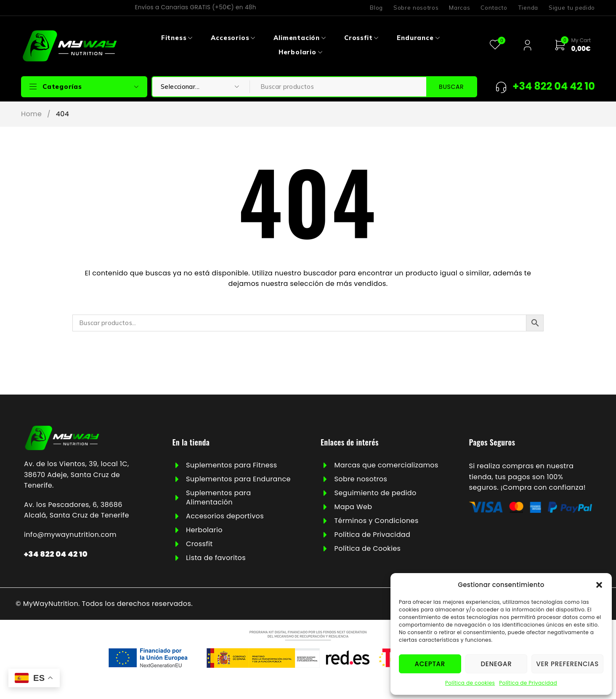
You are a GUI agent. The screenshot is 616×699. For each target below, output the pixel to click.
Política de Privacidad (528, 683)
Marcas (459, 8)
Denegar (496, 664)
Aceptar (430, 664)
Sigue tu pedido (572, 8)
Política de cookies (470, 683)
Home (31, 114)
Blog (376, 8)
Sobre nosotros (416, 8)
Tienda (528, 8)
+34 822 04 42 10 (56, 554)
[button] (599, 585)
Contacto (494, 8)
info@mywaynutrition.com (70, 535)
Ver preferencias (567, 664)
